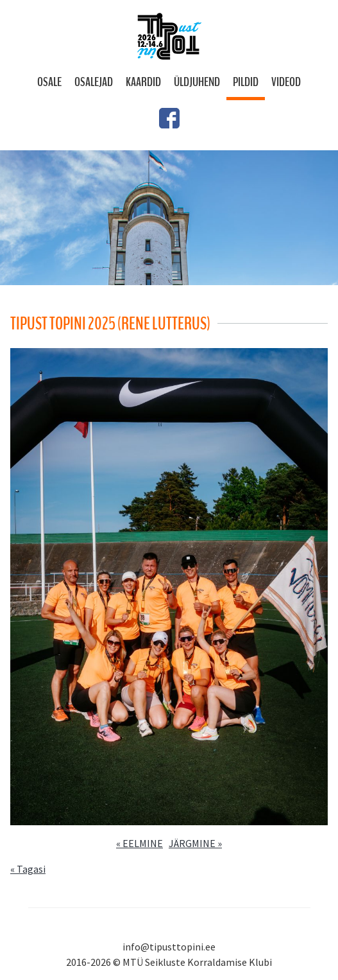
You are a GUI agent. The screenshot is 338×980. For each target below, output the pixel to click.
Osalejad (94, 82)
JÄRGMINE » (195, 843)
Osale (49, 82)
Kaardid (143, 82)
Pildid (246, 82)
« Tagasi (28, 869)
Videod (286, 82)
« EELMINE (139, 843)
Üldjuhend (197, 82)
